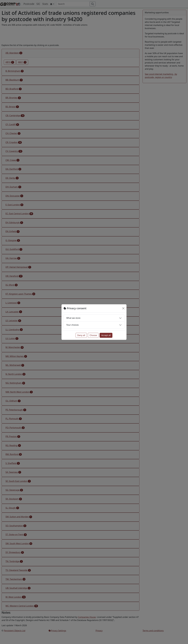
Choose (93, 335)
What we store (73, 318)
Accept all (106, 335)
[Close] (123, 308)
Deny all (81, 335)
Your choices (72, 325)
